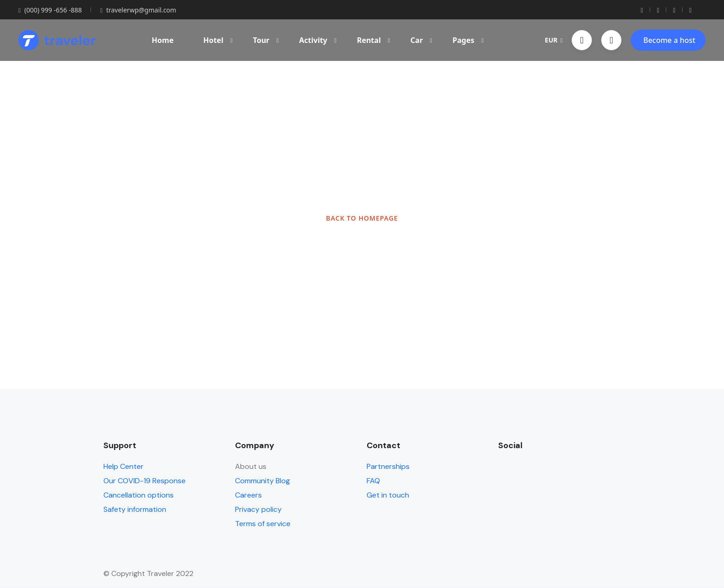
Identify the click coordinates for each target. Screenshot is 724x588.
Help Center (124, 466)
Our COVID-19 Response (145, 481)
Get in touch (388, 495)
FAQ (373, 481)
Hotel (218, 40)
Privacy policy (258, 509)
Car (421, 40)
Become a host (669, 40)
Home (163, 40)
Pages (468, 40)
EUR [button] (554, 40)
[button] (582, 40)
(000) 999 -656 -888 (50, 10)
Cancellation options (139, 495)
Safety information (135, 509)
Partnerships (388, 466)
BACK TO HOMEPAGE (362, 218)
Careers (248, 495)
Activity (318, 40)
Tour (266, 40)
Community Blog (262, 481)
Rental (374, 40)
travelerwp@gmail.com (138, 10)
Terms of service (263, 524)
